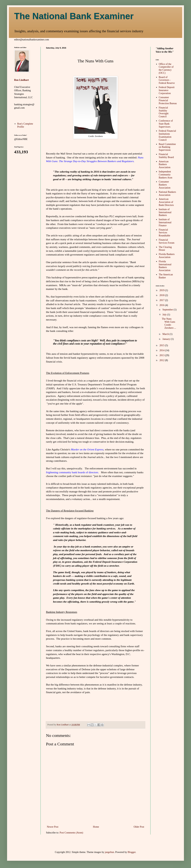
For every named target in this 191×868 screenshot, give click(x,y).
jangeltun (109, 852)
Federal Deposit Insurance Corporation (167, 90)
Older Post (139, 827)
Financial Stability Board (166, 156)
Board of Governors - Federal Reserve (167, 80)
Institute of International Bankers (165, 212)
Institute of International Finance (165, 222)
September (168, 310)
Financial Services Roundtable (165, 233)
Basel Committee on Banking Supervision (167, 147)
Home (96, 827)
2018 (162, 295)
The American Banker (166, 276)
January (167, 339)
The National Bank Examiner (74, 16)
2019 (162, 290)
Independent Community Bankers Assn (166, 175)
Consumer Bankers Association (165, 185)
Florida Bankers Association (167, 256)
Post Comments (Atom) (71, 833)
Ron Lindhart (21, 80)
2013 (162, 355)
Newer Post (53, 827)
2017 (162, 300)
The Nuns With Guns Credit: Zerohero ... (169, 323)
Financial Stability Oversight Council (164, 112)
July (165, 315)
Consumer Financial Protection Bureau (168, 100)
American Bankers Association (165, 165)
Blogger (132, 852)
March (166, 334)
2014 (162, 350)
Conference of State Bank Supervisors (166, 124)
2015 (162, 345)
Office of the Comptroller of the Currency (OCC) (166, 68)
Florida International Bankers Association (165, 266)
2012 (162, 360)
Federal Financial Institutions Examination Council (167, 135)
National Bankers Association (167, 193)
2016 (162, 305)
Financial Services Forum (167, 241)
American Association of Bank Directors (166, 202)
